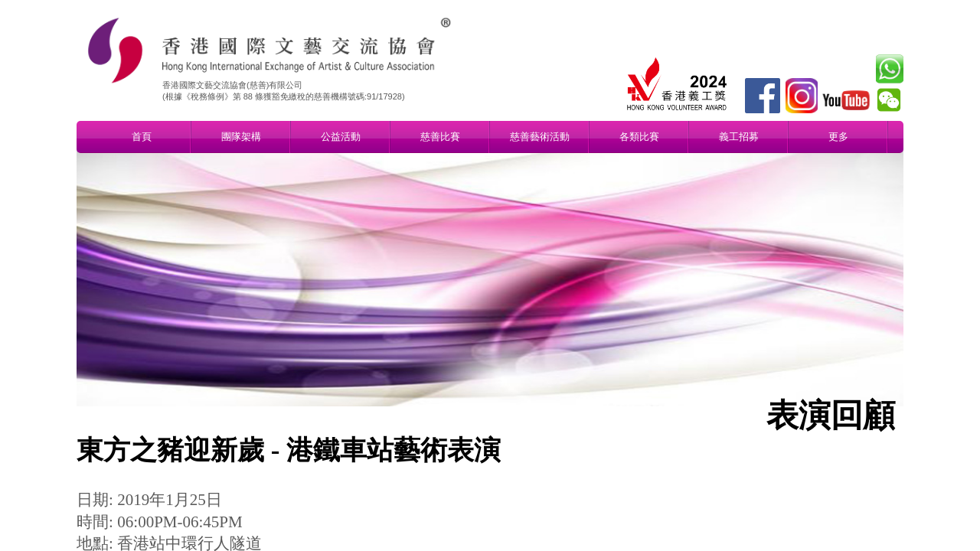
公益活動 (341, 137)
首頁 (142, 137)
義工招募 (739, 137)
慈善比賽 (440, 137)
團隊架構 (241, 137)
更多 (838, 137)
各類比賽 (639, 137)
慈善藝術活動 (540, 137)
